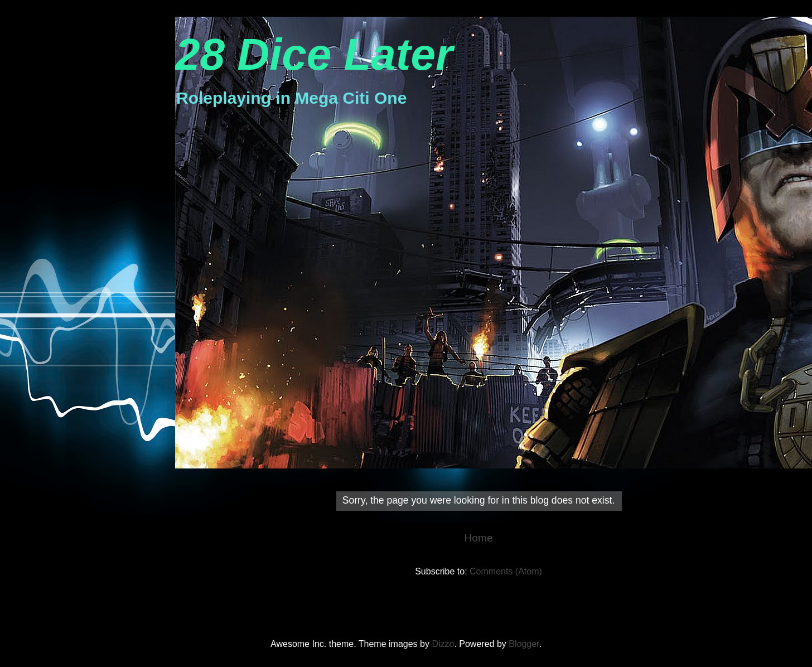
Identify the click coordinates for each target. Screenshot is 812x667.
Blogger (524, 644)
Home (478, 538)
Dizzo (443, 644)
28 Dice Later (314, 54)
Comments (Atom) (506, 571)
